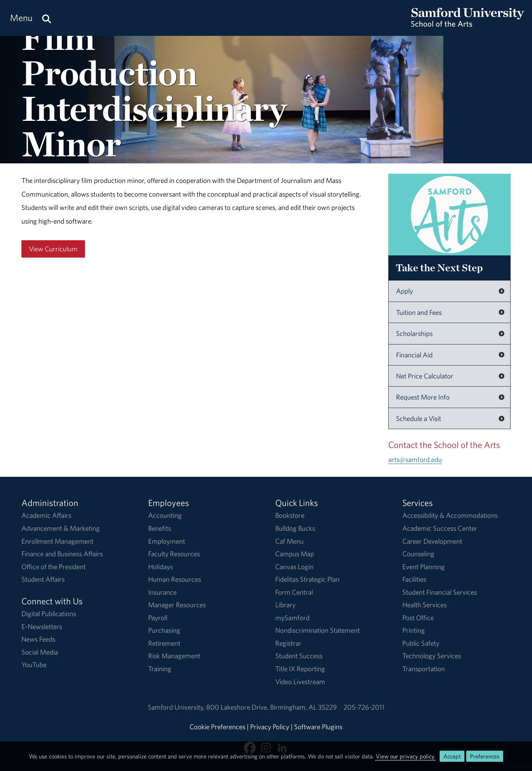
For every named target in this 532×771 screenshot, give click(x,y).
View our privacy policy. (406, 756)
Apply (405, 291)
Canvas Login (294, 567)
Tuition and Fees (419, 312)
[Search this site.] (47, 18)
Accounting (165, 515)
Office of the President (54, 567)
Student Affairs (43, 579)
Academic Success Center (440, 528)
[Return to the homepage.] (468, 24)
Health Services (424, 605)
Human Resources (175, 579)
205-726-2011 (364, 707)
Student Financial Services (440, 592)
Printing (414, 630)
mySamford (292, 618)
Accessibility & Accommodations (450, 515)
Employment (167, 541)
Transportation (424, 669)
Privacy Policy (270, 727)
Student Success (299, 656)
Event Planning (424, 567)
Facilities (414, 579)
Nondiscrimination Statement (318, 630)
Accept (452, 756)
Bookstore (290, 515)
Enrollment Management (57, 541)
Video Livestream (300, 682)
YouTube (34, 665)
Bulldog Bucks (295, 528)
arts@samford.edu (415, 459)
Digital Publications (49, 614)
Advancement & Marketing (61, 528)
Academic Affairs (46, 515)
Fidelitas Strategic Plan (307, 579)
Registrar (288, 643)
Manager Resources (177, 605)
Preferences (485, 756)
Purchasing (164, 630)
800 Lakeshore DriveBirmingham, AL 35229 (272, 707)
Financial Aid (414, 355)
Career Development (432, 541)
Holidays (161, 567)
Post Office (418, 618)
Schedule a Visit (419, 418)
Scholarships (414, 333)
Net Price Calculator (425, 376)
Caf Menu (289, 541)
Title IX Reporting (300, 669)
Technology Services (432, 656)
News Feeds (38, 639)
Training (160, 669)
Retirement (164, 643)
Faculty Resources (174, 554)
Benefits (160, 528)
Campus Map (295, 554)
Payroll (158, 618)
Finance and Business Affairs (62, 554)
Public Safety (421, 643)
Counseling (418, 554)
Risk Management (174, 656)
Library (285, 605)
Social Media (40, 652)
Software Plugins (318, 727)
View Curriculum (53, 249)
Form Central (294, 592)
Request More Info (423, 397)
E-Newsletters (42, 626)
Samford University (177, 707)
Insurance (162, 592)
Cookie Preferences (217, 727)
